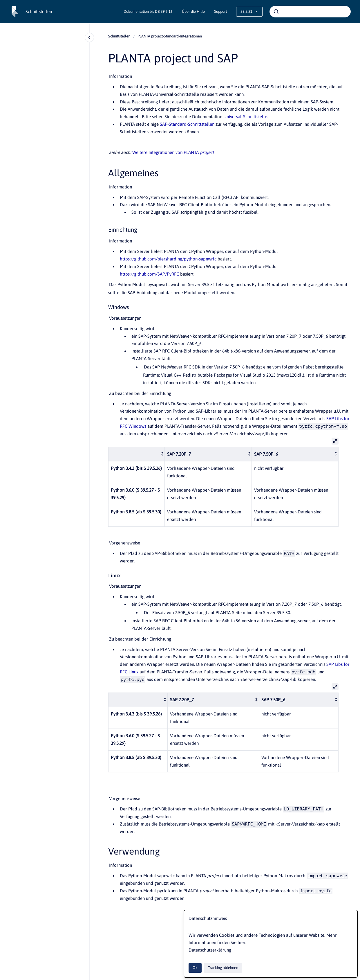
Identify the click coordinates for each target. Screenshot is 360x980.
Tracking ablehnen (223, 968)
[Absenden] (276, 12)
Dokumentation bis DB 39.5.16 (148, 11)
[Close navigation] (89, 37)
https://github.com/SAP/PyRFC (149, 274)
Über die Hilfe (193, 11)
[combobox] (310, 12)
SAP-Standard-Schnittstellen (187, 124)
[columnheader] (137, 454)
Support (220, 11)
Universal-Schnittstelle (245, 117)
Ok (195, 968)
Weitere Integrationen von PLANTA (173, 152)
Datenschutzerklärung (210, 950)
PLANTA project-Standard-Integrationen (170, 36)
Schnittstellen (39, 11)
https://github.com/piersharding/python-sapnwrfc (168, 259)
